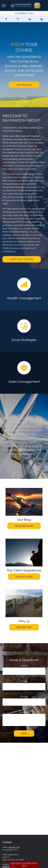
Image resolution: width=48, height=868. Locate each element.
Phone (24, 696)
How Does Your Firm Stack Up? (24, 864)
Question (24, 712)
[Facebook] (6, 19)
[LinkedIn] (30, 19)
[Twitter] (18, 19)
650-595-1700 (14, 847)
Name (24, 666)
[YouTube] (42, 19)
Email (24, 681)
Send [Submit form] (24, 733)
